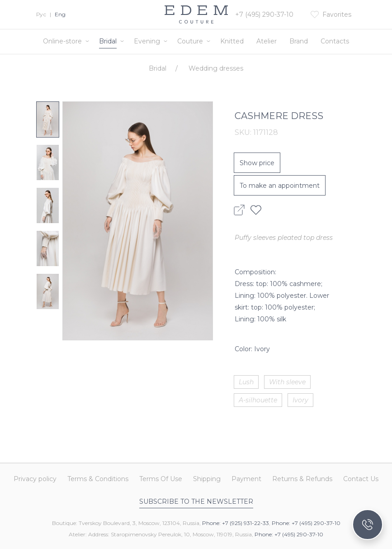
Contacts (335, 41)
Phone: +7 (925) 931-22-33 (236, 523)
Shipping (207, 479)
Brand (299, 41)
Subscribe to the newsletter (196, 501)
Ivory (300, 400)
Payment (246, 479)
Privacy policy (35, 479)
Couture (190, 41)
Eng (60, 14)
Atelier (267, 41)
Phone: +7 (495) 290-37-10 (306, 523)
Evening (147, 41)
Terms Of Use (161, 479)
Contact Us (361, 479)
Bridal (108, 41)
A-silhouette (258, 400)
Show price (257, 163)
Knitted (232, 41)
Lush (246, 382)
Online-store (62, 41)
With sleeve (287, 382)
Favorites (337, 14)
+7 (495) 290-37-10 (264, 14)
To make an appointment (280, 186)
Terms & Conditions (98, 479)
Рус (41, 14)
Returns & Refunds (302, 479)
